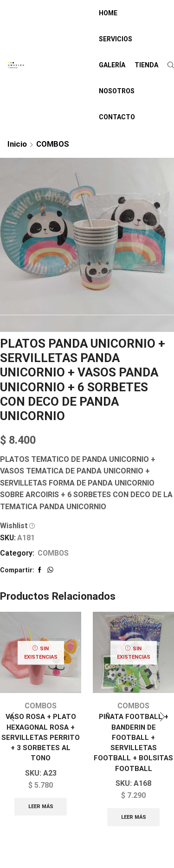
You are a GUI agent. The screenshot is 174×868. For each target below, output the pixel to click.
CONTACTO (117, 117)
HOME (108, 13)
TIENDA (146, 65)
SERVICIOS (116, 39)
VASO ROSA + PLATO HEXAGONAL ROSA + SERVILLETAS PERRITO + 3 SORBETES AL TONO (41, 737)
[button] (12, 717)
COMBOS (53, 144)
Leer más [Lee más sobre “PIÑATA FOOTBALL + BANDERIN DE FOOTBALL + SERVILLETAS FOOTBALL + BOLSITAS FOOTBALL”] (134, 817)
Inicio (17, 144)
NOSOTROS (117, 91)
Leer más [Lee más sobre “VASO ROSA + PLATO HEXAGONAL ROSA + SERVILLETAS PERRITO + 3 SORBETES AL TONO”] (41, 806)
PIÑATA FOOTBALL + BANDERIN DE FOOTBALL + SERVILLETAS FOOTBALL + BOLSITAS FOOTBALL (133, 742)
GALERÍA (112, 65)
